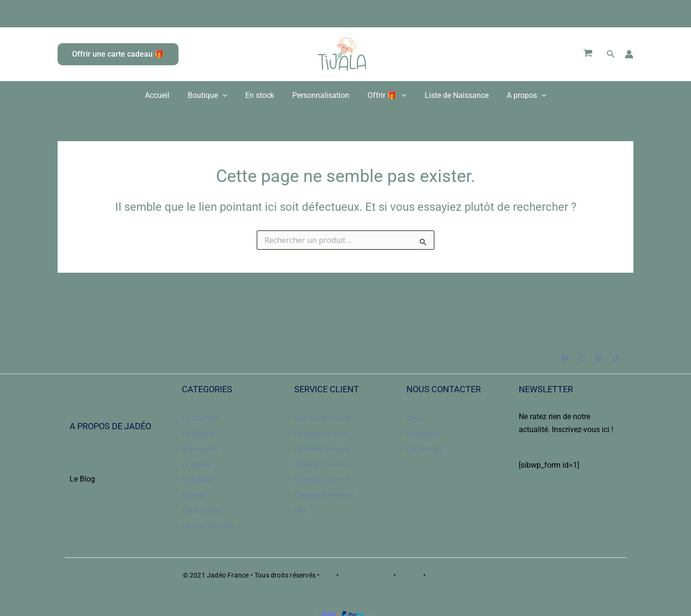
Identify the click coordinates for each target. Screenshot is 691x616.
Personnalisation (321, 95)
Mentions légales (366, 575)
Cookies (410, 575)
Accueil (166, 95)
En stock (262, 95)
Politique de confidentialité (468, 575)
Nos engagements (100, 466)
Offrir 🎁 (384, 96)
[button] (118, 54)
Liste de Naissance (451, 95)
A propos (518, 96)
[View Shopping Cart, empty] (588, 54)
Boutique (213, 96)
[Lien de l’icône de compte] (629, 54)
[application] (228, 96)
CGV (329, 575)
